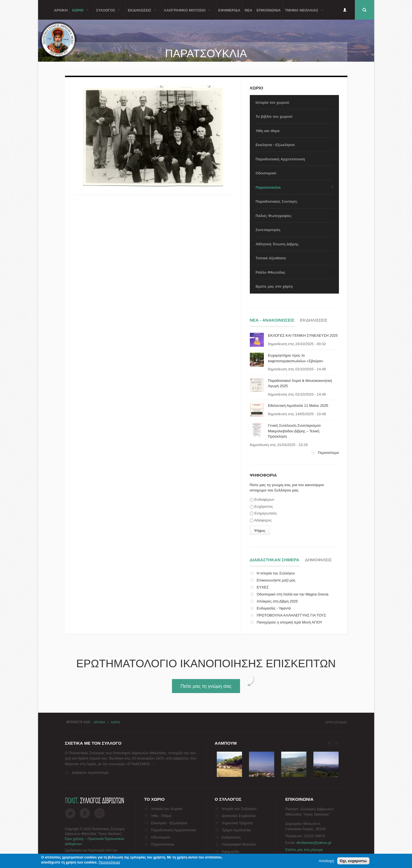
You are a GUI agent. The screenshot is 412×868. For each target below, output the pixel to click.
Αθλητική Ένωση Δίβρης (277, 244)
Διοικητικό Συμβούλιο (239, 816)
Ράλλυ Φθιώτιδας (271, 272)
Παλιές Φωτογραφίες (274, 215)
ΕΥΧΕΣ (263, 587)
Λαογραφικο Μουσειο (186, 13)
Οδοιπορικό (266, 173)
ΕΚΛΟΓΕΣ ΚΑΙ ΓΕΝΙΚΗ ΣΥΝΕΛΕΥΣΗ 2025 (303, 335)
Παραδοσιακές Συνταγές (277, 201)
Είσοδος (345, 10)
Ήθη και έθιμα (268, 131)
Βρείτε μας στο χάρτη (274, 286)
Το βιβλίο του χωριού (274, 116)
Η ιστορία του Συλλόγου (276, 573)
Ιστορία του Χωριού (167, 809)
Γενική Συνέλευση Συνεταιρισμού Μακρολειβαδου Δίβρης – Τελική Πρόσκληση (294, 431)
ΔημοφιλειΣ (318, 560)
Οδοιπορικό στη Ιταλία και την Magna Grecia (293, 594)
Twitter (70, 813)
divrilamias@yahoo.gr (314, 843)
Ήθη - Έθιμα (161, 816)
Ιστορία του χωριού (273, 102)
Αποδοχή (326, 861)
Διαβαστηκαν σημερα (275, 559)
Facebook (85, 813)
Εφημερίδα (231, 852)
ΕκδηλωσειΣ (141, 13)
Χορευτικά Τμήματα (237, 823)
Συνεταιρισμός (268, 229)
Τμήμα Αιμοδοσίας (237, 830)
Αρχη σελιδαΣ (336, 722)
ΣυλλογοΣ (107, 13)
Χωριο (79, 13)
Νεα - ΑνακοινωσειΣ (272, 320)
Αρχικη (61, 10)
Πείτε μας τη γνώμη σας (206, 686)
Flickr (100, 813)
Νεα (248, 10)
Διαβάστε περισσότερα (90, 773)
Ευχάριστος (264, 506)
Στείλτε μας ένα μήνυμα (304, 850)
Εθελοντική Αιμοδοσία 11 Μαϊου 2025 (298, 406)
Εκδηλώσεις (231, 837)
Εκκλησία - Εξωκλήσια (275, 145)
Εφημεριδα (229, 10)
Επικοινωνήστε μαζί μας (276, 580)
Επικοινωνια (269, 10)
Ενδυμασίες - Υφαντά (274, 608)
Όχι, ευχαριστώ (353, 861)
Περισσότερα (328, 453)
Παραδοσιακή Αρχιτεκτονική (280, 159)
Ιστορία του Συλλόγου (239, 809)
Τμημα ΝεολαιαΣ (303, 13)
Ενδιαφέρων (264, 499)
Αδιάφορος (263, 520)
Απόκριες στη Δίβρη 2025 (277, 601)
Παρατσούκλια (268, 187)
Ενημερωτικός (266, 513)
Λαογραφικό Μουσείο (239, 844)
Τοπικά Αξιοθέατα (271, 258)
